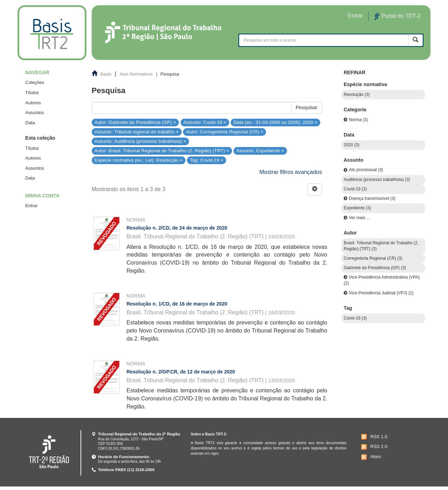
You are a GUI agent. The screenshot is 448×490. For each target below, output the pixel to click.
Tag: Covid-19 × (207, 160)
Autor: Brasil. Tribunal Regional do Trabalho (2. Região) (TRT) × (162, 151)
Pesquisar (307, 107)
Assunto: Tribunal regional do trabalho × (137, 132)
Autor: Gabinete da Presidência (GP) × (135, 122)
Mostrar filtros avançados (291, 172)
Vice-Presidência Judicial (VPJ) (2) (381, 293)
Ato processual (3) (366, 170)
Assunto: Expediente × (260, 151)
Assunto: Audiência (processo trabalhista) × (140, 141)
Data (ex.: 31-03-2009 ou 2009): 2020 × (275, 122)
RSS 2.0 (373, 447)
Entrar (31, 206)
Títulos (32, 93)
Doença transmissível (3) (372, 198)
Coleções (35, 82)
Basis (106, 74)
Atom (370, 457)
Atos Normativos (136, 74)
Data (30, 123)
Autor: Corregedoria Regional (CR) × (225, 132)
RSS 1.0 (373, 437)
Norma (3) (358, 120)
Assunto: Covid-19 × (205, 122)
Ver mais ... (359, 218)
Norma (136, 220)
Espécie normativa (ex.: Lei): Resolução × (139, 160)
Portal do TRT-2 (398, 16)
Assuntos (34, 113)
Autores (33, 103)
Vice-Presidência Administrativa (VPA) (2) (382, 280)
